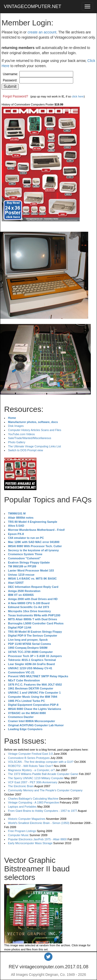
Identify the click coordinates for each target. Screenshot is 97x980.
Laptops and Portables (22, 807)
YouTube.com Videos (21, 434)
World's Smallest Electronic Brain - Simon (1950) (39, 823)
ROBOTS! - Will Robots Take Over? (31, 766)
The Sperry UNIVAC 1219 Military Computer (36, 778)
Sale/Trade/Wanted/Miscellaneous (30, 438)
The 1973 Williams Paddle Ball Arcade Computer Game (43, 774)
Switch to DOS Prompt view (25, 450)
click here (78, 96)
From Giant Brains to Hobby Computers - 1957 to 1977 (43, 811)
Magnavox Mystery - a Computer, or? (31, 770)
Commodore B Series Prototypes (29, 758)
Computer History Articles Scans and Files (35, 430)
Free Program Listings (22, 831)
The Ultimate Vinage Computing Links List (35, 446)
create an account (42, 32)
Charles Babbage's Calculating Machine (33, 799)
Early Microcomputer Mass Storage (30, 843)
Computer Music (18, 835)
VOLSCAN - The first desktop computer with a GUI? (41, 762)
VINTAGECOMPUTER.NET (33, 6)
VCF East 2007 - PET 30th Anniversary (33, 782)
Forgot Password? (15, 96)
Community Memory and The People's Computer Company (45, 790)
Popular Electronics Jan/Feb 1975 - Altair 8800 (37, 839)
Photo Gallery (17, 442)
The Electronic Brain (21, 786)
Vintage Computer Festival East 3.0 (30, 754)
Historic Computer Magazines (27, 819)
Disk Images (16, 426)
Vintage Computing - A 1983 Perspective (33, 802)
